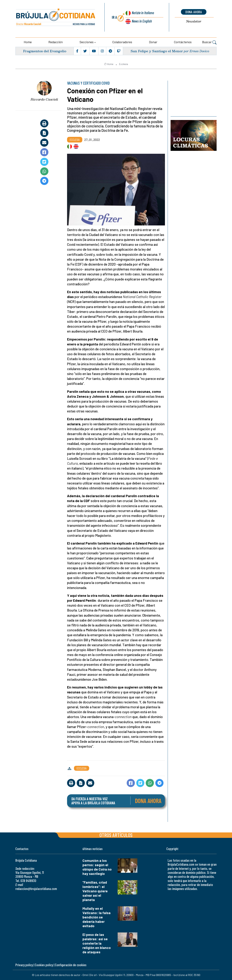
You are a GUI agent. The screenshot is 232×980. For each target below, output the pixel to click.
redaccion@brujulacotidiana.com (36, 889)
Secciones (87, 42)
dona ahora (194, 12)
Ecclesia (124, 64)
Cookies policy (44, 965)
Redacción (56, 42)
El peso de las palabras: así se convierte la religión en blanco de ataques (97, 943)
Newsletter (194, 22)
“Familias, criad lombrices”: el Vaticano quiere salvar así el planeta (95, 891)
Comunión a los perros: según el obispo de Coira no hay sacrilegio (97, 867)
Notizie (143, 13)
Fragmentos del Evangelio (45, 51)
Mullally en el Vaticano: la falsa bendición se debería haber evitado (97, 917)
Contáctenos (183, 42)
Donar (153, 42)
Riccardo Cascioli (44, 99)
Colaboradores (122, 42)
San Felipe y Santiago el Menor (157, 51)
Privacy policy (24, 965)
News (142, 21)
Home (28, 42)
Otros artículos (116, 835)
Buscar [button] (209, 42)
